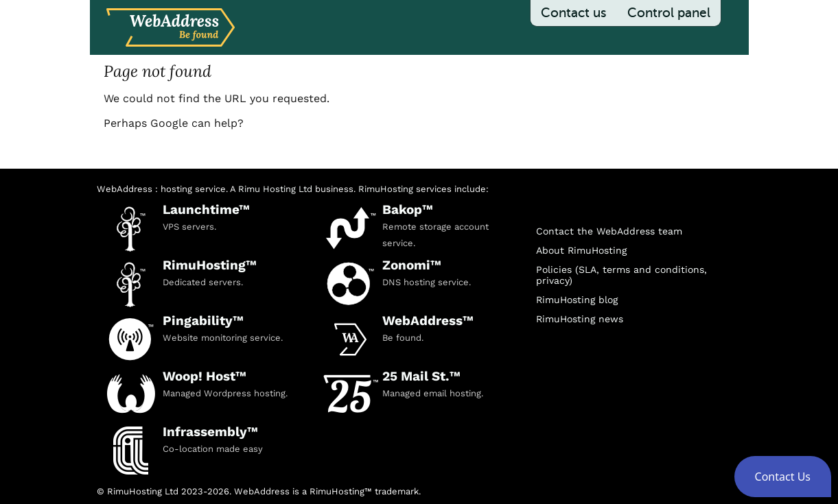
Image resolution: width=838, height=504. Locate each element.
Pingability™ (203, 321)
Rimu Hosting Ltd (275, 189)
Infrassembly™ (210, 432)
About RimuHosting (581, 250)
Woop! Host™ (205, 376)
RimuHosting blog (577, 300)
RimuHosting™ (210, 265)
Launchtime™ (206, 209)
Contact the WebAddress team (609, 231)
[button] (783, 477)
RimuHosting (386, 189)
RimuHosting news (580, 319)
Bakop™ (408, 209)
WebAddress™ (428, 321)
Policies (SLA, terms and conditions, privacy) (621, 275)
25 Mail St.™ (421, 376)
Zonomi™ (412, 265)
